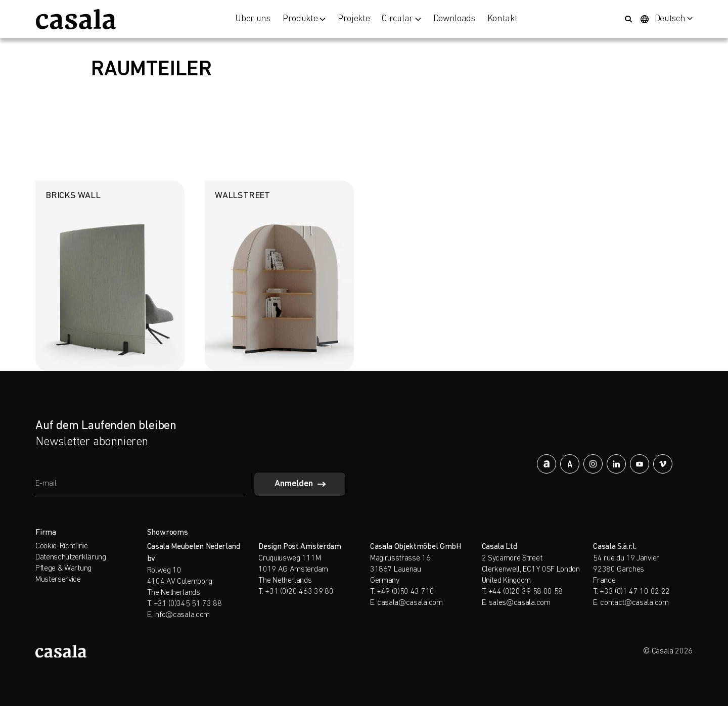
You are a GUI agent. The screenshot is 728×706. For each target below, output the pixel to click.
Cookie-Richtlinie (62, 546)
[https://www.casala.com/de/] (76, 19)
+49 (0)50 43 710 (405, 592)
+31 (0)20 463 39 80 (299, 592)
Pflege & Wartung (63, 569)
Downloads (454, 19)
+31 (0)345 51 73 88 (188, 604)
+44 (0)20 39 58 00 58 (526, 592)
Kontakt (503, 19)
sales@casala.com (520, 603)
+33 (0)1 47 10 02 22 (635, 592)
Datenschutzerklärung (71, 557)
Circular (401, 19)
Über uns (253, 19)
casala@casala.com (410, 603)
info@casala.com (182, 615)
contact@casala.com (634, 603)
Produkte (304, 19)
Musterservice (58, 580)
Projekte (354, 19)
